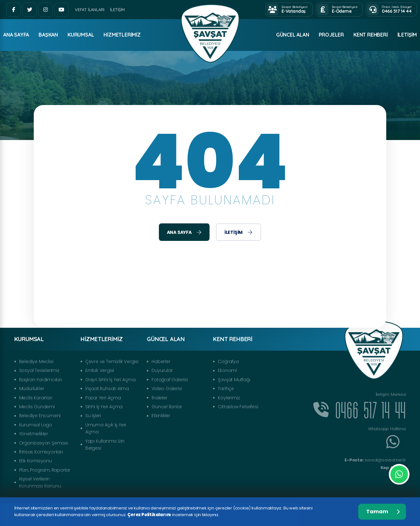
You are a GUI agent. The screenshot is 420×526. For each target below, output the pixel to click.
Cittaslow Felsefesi (238, 407)
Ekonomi (227, 370)
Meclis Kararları (36, 398)
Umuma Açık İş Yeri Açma (106, 428)
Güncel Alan (293, 35)
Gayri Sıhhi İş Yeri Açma (110, 380)
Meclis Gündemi (37, 407)
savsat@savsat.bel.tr (375, 460)
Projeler (331, 35)
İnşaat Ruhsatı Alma (107, 389)
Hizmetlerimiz (122, 35)
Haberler (161, 361)
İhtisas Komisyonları (41, 452)
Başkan (48, 35)
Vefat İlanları (90, 10)
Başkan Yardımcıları (41, 380)
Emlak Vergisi (100, 370)
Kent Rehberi (371, 35)
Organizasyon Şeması (44, 443)
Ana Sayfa (184, 232)
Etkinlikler (161, 416)
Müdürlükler (32, 389)
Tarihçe (226, 389)
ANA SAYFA (16, 35)
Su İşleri (93, 416)
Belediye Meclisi (36, 361)
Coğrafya (228, 361)
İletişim (117, 10)
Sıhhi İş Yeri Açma (104, 407)
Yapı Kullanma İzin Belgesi (105, 445)
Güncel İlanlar (167, 407)
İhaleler (159, 398)
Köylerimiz (229, 398)
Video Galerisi (167, 389)
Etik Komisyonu (36, 461)
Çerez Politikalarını (149, 515)
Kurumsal (81, 35)
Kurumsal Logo (36, 425)
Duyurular (162, 370)
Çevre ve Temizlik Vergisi (112, 361)
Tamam (383, 512)
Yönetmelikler (34, 434)
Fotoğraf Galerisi (170, 380)
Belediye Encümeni (40, 416)
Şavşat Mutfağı (234, 380)
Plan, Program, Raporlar (45, 470)
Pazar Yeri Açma (103, 398)
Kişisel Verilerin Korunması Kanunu (40, 482)
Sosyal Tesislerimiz (39, 370)
